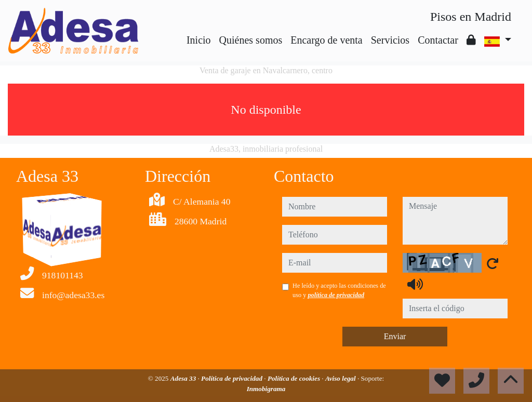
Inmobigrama (266, 389)
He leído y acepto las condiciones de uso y (339, 290)
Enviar (395, 336)
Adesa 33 (184, 378)
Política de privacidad (232, 378)
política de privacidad (336, 295)
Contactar (438, 40)
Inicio (199, 40)
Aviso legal (341, 378)
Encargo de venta (326, 40)
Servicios (390, 40)
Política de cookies (295, 378)
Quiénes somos (251, 40)
